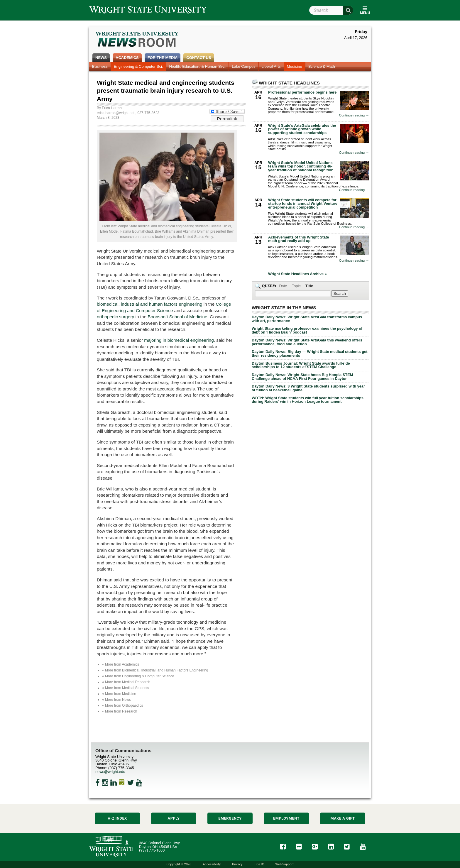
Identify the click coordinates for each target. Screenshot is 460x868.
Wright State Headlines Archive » (297, 274)
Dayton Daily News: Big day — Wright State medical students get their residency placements (310, 353)
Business (100, 66)
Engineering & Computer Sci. (138, 66)
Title (309, 286)
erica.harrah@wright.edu (116, 113)
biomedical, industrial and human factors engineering (149, 304)
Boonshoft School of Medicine (177, 317)
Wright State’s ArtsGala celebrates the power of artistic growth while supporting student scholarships (302, 129)
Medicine (295, 66)
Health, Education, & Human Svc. (197, 66)
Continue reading (354, 115)
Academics (127, 58)
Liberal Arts (271, 66)
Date (283, 286)
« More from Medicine (119, 694)
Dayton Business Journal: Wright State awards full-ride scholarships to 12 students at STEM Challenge (301, 365)
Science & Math (322, 66)
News (101, 58)
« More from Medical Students (126, 688)
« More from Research (120, 711)
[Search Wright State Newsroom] (340, 293)
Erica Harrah (112, 108)
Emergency (230, 818)
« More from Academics (121, 664)
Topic (296, 286)
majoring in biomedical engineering (179, 340)
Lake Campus (243, 66)
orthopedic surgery (115, 317)
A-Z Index (117, 818)
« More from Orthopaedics (122, 705)
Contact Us (199, 58)
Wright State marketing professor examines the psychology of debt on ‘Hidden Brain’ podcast (307, 330)
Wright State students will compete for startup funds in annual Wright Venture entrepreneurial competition (303, 204)
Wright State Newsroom (137, 40)
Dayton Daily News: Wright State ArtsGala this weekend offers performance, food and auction (307, 342)
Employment (286, 818)
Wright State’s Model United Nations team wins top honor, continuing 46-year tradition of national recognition (301, 166)
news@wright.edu (110, 772)
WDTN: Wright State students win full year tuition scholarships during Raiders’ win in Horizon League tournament (308, 400)
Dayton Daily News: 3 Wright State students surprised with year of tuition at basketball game (308, 388)
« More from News (116, 700)
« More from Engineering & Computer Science (138, 676)
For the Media (163, 58)
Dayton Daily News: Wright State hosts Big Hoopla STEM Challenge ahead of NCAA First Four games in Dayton (302, 377)
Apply (174, 818)
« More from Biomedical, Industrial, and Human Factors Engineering (155, 670)
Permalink (227, 119)
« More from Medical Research (126, 682)
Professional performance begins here (302, 92)
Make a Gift (343, 818)
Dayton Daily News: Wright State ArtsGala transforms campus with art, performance (307, 319)
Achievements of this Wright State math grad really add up (299, 239)
